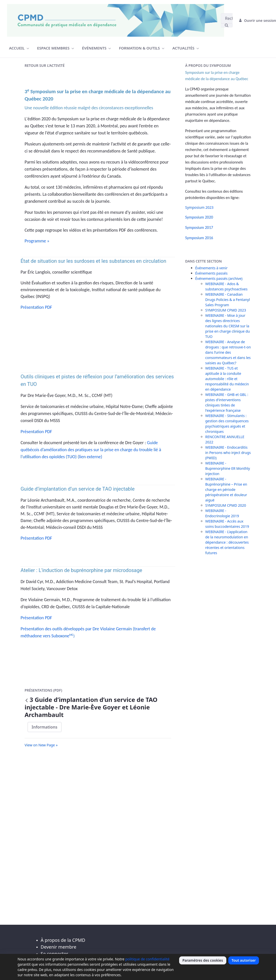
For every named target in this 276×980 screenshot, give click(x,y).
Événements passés (211, 273)
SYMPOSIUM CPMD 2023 (226, 310)
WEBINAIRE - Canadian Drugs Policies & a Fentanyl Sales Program (228, 300)
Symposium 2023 (199, 207)
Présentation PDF (36, 307)
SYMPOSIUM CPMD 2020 (226, 505)
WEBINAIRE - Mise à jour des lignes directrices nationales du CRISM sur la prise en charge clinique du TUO (228, 326)
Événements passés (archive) (219, 278)
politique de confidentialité (147, 959)
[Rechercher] (227, 18)
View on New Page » (41, 745)
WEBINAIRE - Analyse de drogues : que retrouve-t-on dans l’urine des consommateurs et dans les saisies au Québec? (228, 352)
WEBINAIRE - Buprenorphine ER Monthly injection (228, 468)
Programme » (37, 241)
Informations (45, 727)
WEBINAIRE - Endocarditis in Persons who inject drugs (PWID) (228, 453)
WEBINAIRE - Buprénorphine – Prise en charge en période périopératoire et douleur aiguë (226, 489)
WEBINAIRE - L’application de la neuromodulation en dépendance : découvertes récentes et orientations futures (227, 542)
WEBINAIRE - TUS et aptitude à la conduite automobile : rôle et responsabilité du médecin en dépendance (227, 379)
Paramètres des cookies (203, 960)
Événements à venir (211, 268)
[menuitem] (19, 48)
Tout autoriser (244, 960)
